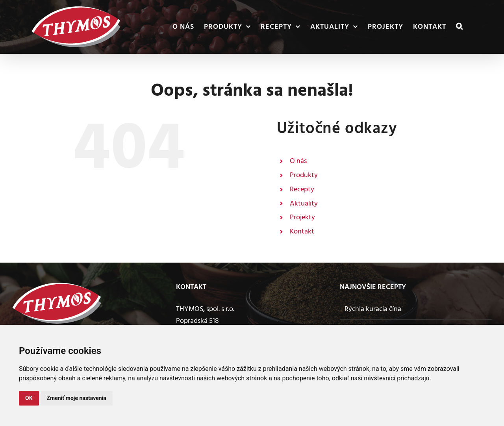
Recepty (302, 190)
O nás (298, 161)
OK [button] (29, 398)
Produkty (304, 175)
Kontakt (302, 232)
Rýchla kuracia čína (373, 309)
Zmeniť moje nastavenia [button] (77, 398)
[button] (460, 27)
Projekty (302, 218)
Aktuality (304, 204)
